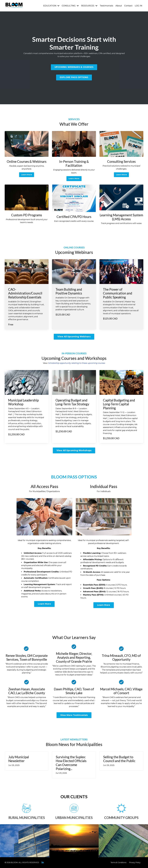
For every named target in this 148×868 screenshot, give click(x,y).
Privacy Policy (135, 863)
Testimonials (106, 6)
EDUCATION (51, 6)
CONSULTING (70, 6)
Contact (128, 6)
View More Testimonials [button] (74, 715)
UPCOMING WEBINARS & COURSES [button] (74, 67)
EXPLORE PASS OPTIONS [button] (74, 77)
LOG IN (138, 6)
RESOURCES (89, 6)
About (119, 6)
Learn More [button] (27, 175)
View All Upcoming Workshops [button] (74, 450)
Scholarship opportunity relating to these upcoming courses (77, 363)
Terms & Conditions (118, 863)
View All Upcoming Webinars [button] (74, 337)
